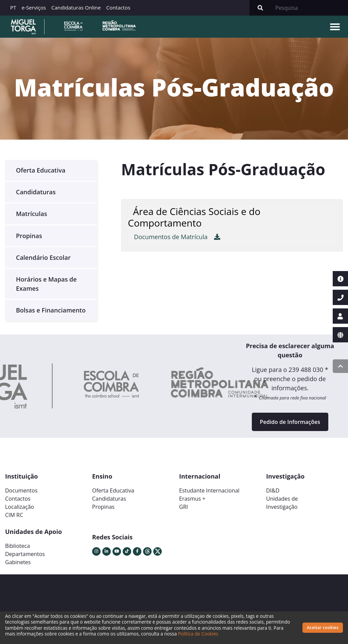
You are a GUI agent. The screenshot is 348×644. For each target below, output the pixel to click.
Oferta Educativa (41, 170)
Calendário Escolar (43, 257)
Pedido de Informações (290, 422)
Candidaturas (36, 192)
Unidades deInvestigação (282, 503)
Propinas (29, 236)
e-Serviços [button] (34, 7)
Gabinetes (18, 562)
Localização (20, 507)
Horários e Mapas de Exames (46, 284)
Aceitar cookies (323, 627)
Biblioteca (18, 546)
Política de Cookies (198, 634)
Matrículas (32, 214)
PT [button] (13, 7)
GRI (184, 507)
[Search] (310, 8)
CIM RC (14, 515)
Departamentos (25, 554)
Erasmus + (192, 499)
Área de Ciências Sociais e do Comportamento (194, 217)
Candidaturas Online (76, 7)
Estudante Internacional (209, 490)
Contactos (118, 7)
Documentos (21, 490)
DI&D (273, 490)
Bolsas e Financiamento (51, 310)
